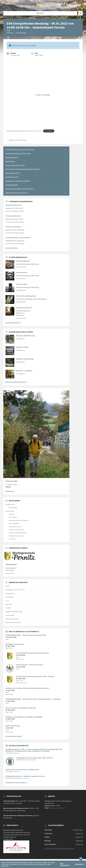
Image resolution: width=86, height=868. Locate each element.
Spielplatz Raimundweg (25, 359)
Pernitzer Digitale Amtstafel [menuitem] (18, 154)
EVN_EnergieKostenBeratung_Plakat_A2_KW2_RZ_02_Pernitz (24, 131)
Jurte (7, 601)
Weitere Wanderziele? (13, 323)
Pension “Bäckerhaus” (14, 227)
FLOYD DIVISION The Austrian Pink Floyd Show (32, 653)
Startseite (10, 33)
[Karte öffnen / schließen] (80, 13)
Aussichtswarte (22, 272)
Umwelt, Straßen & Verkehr (18, 533)
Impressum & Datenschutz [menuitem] (17, 193)
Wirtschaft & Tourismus (16, 536)
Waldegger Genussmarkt (15, 644)
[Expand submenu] (66, 150)
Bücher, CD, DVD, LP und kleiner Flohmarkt (21, 708)
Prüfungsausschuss (15, 527)
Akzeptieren (79, 864)
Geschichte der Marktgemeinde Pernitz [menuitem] (23, 169)
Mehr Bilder (10, 491)
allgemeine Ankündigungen (18, 140)
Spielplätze (21, 339)
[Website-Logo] (43, 7)
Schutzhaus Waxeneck (13, 205)
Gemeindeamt (11, 564)
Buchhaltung (13, 507)
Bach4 (7, 586)
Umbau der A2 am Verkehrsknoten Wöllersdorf (22, 770)
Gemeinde (10, 573)
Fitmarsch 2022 (11, 481)
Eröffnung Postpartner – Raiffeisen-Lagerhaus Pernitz (25, 776)
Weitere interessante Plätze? (16, 382)
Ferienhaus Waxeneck (13, 216)
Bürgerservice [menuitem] (12, 158)
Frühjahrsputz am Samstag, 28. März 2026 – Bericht (34, 758)
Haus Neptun (10, 597)
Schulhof (8, 608)
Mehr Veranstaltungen (14, 736)
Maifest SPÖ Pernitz (13, 726)
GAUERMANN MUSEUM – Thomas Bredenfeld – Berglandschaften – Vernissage (33, 699)
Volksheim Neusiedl (12, 619)
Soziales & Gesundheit (16, 530)
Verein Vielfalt (10, 615)
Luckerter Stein (22, 284)
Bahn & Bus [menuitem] (10, 162)
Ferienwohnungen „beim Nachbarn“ (18, 238)
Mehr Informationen (65, 864)
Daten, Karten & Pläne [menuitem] (15, 165)
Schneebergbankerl (23, 261)
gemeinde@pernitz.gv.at (57, 808)
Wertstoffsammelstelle (13, 622)
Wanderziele (22, 267)
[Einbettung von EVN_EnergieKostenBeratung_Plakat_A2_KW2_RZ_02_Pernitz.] (43, 95)
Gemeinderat (10, 511)
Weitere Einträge (12, 248)
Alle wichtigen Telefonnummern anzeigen (59, 849)
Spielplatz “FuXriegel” (24, 371)
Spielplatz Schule (22, 347)
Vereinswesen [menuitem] (12, 185)
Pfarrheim (9, 604)
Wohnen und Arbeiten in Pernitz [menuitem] (20, 189)
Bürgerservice (10, 504)
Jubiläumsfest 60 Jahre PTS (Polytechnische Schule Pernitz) (27, 688)
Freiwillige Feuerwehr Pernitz (15, 590)
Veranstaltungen (21, 33)
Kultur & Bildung (14, 523)
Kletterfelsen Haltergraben (26, 296)
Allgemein (17, 753)
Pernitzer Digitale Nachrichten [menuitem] (20, 150)
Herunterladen (49, 131)
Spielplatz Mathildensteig (25, 336)
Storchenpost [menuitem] (12, 177)
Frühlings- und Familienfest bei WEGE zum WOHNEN (24, 717)
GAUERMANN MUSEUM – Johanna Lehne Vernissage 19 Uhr (26, 635)
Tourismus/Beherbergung (15, 211)
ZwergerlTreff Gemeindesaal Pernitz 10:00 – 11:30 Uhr (35, 676)
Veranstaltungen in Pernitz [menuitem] (18, 181)
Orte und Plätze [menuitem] (13, 173)
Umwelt (34, 760)
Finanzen (12, 514)
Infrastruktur (13, 517)
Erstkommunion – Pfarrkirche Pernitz (30, 665)
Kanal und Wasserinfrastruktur (19, 520)
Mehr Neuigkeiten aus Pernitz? (16, 783)
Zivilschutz (12, 539)
